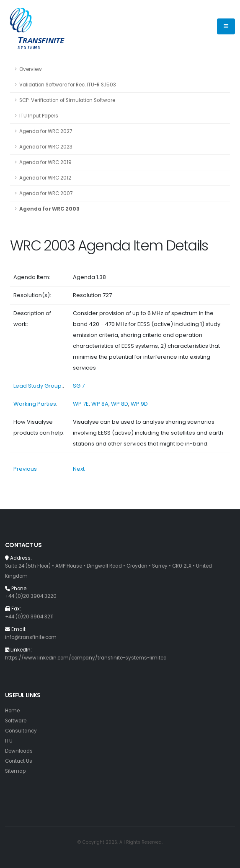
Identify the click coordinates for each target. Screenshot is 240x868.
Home (12, 711)
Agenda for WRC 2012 (45, 178)
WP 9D (139, 404)
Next (79, 469)
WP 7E (81, 404)
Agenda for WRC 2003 (49, 209)
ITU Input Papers (39, 116)
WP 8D (120, 404)
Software (16, 721)
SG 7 (79, 386)
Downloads (19, 751)
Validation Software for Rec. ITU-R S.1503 (68, 85)
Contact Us (19, 761)
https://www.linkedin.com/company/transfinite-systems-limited (86, 658)
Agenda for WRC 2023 (46, 147)
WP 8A (100, 404)
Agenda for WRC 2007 (46, 193)
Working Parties (35, 404)
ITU (9, 741)
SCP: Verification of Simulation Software (67, 100)
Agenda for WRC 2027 (46, 131)
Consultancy (21, 731)
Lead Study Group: (38, 386)
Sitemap (15, 771)
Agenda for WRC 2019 (45, 162)
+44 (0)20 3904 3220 (31, 596)
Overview (31, 69)
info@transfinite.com (31, 637)
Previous (25, 469)
